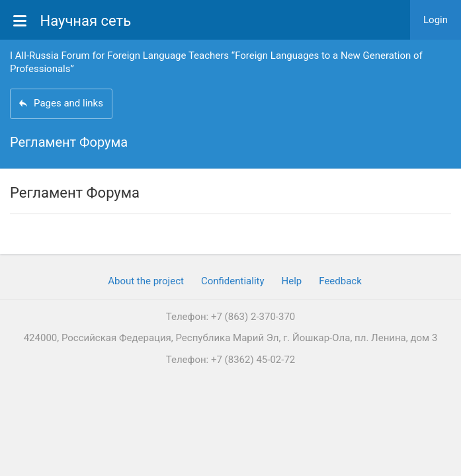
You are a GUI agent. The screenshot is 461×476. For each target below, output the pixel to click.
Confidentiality (233, 281)
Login (436, 20)
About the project (146, 281)
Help (292, 281)
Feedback (340, 281)
